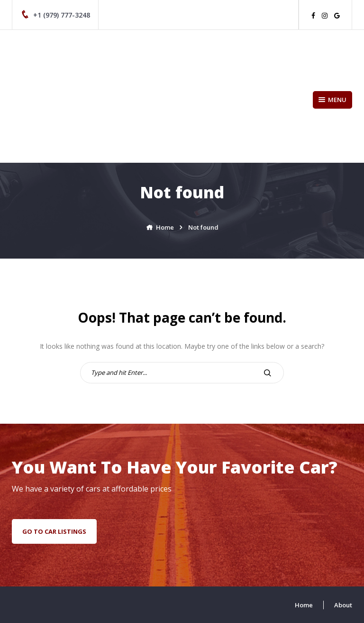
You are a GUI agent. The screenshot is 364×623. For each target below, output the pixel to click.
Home (304, 605)
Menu (332, 100)
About (343, 605)
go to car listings (54, 531)
